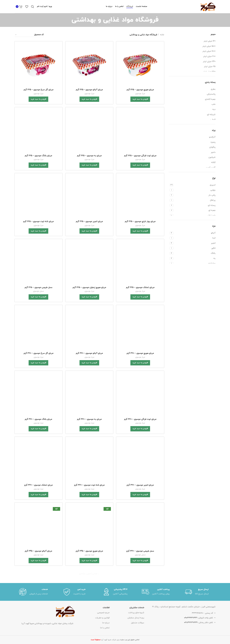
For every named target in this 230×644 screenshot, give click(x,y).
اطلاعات (106, 360)
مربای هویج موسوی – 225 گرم (140, 90)
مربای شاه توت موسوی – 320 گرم (89, 265)
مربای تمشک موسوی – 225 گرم (140, 177)
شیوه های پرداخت (136, 365)
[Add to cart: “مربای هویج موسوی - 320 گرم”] (140, 216)
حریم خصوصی (103, 365)
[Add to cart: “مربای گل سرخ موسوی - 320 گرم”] (38, 216)
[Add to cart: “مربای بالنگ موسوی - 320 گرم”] (38, 245)
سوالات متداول (138, 375)
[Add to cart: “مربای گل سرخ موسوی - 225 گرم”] (38, 99)
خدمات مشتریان (137, 360)
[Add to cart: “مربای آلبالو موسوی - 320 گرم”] (89, 216)
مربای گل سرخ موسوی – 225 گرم (39, 90)
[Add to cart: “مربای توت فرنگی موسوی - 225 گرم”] (140, 128)
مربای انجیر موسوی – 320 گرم (140, 265)
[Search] (33, 7)
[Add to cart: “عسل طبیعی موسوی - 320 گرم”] (140, 304)
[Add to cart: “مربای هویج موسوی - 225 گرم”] (140, 99)
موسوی (138, 94)
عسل (42, 178)
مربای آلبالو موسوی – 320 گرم (89, 207)
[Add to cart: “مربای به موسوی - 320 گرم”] (89, 245)
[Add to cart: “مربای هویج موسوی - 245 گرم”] (89, 300)
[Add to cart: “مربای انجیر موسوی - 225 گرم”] (89, 154)
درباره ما (106, 375)
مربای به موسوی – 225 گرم (89, 116)
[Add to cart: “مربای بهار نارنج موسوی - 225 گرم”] (140, 154)
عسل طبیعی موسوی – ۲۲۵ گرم (39, 174)
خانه (162, 35)
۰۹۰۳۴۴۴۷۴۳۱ (191, 370)
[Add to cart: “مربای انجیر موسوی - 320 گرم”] (140, 274)
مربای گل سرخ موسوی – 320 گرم (39, 207)
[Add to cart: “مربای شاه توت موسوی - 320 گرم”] (89, 274)
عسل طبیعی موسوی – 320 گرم (140, 294)
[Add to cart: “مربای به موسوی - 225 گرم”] (89, 125)
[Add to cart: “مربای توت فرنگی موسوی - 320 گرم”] (140, 245)
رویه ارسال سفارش (136, 370)
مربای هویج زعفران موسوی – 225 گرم (89, 177)
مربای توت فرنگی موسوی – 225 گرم (140, 119)
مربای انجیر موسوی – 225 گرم (89, 145)
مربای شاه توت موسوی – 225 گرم (38, 148)
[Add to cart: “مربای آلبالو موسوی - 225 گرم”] (89, 99)
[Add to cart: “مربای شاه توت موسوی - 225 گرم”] (38, 158)
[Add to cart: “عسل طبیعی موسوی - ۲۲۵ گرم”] (38, 184)
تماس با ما (105, 380)
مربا (144, 94)
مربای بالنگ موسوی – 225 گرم (38, 119)
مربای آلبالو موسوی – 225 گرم (89, 90)
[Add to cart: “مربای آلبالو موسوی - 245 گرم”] (38, 300)
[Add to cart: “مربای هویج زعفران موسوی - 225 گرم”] (89, 187)
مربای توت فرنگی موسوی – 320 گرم (140, 236)
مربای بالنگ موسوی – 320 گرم (38, 236)
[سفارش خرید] (29, 35)
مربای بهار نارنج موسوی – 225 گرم (140, 145)
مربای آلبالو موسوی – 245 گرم (38, 291)
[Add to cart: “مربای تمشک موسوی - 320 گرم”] (38, 274)
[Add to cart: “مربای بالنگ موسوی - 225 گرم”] (38, 128)
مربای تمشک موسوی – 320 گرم (38, 265)
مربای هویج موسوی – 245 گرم (89, 291)
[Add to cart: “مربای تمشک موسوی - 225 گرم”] (140, 187)
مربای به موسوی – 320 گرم (89, 236)
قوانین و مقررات (102, 370)
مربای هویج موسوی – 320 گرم (140, 207)
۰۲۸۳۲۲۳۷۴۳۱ (191, 375)
